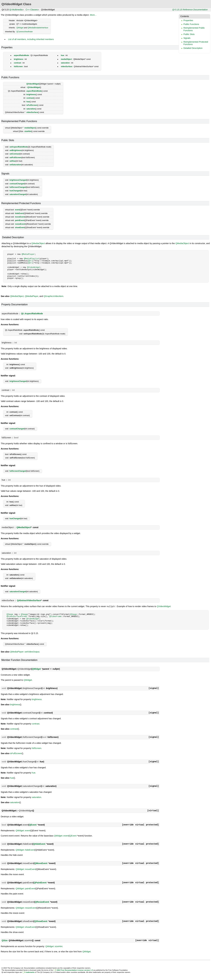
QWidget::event (23, 830)
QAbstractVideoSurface (29, 600)
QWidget (20, 28)
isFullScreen (32, 105)
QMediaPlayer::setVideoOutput (25, 652)
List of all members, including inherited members (31, 39)
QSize (5, 940)
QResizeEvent (42, 902)
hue (62, 55)
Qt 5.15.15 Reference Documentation (190, 10)
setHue (12, 161)
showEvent (20, 228)
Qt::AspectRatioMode (32, 314)
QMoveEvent (41, 863)
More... (93, 15)
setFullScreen (15, 158)
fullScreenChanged (18, 187)
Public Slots (189, 34)
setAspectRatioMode (19, 147)
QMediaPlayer (28, 254)
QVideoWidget (33, 84)
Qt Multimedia (16, 10)
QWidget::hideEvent (25, 850)
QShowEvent (41, 921)
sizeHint (28, 131)
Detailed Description (193, 48)
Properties (188, 20)
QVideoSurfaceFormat (17, 616)
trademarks (30, 972)
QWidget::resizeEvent (26, 908)
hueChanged (15, 191)
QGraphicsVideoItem (53, 296)
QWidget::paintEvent (25, 888)
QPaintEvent (40, 882)
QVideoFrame (55, 616)
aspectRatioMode (21, 55)
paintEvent (20, 220)
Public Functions (191, 24)
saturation (65, 63)
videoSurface (66, 67)
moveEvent (20, 217)
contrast (17, 63)
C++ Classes (32, 10)
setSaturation (15, 165)
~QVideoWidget (33, 87)
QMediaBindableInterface (38, 28)
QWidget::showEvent (26, 927)
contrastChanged (17, 184)
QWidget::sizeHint (54, 946)
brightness (19, 59)
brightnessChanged (18, 180)
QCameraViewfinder (25, 32)
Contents (185, 16)
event (17, 210)
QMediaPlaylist (31, 259)
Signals (187, 38)
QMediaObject (38, 243)
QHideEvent (39, 844)
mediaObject (66, 59)
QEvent (33, 825)
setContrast (15, 154)
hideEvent (19, 213)
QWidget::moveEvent (26, 869)
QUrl (30, 261)
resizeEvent (20, 224)
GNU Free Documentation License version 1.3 (75, 970)
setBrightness (16, 150)
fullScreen (18, 67)
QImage (10, 614)
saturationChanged (18, 194)
